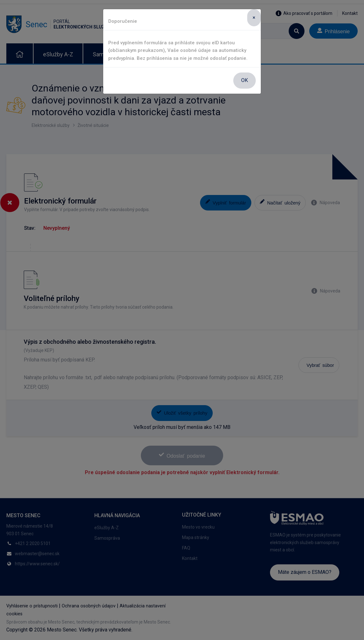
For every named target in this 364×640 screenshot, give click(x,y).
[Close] (254, 18)
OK (245, 80)
